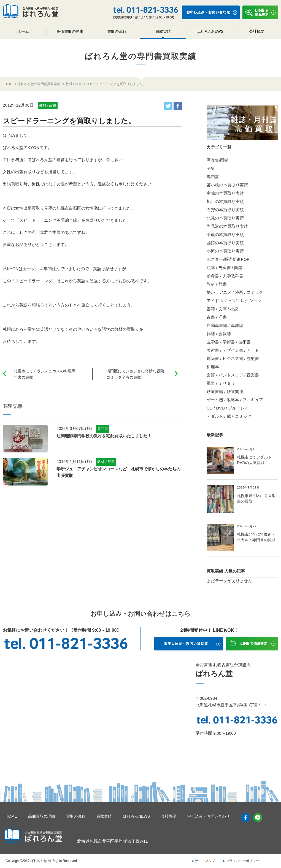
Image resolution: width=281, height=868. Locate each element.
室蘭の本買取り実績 (225, 193)
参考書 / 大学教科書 (225, 276)
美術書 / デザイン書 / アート (233, 350)
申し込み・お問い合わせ (209, 816)
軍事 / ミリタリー (223, 383)
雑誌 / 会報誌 (219, 334)
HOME (11, 816)
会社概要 (257, 31)
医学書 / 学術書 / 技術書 (229, 342)
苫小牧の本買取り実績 (227, 185)
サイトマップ (205, 861)
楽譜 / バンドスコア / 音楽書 (233, 375)
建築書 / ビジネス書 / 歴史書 (233, 358)
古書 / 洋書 (217, 317)
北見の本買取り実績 (225, 218)
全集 (211, 168)
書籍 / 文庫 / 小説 (222, 309)
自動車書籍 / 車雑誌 (225, 325)
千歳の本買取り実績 (225, 234)
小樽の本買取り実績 (225, 251)
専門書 (213, 177)
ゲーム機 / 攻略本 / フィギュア (235, 400)
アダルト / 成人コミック (229, 416)
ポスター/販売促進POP (228, 259)
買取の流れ (117, 31)
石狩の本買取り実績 (225, 210)
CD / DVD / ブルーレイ (228, 408)
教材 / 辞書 (217, 284)
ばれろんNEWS (210, 31)
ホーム (23, 31)
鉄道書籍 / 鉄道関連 (225, 391)
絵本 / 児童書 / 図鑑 (225, 268)
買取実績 (163, 31)
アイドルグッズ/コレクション (234, 301)
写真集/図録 (217, 160)
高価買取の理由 (70, 31)
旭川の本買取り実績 (225, 201)
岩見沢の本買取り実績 (227, 226)
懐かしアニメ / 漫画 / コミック (235, 292)
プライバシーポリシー (242, 861)
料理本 (213, 367)
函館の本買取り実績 (225, 243)
